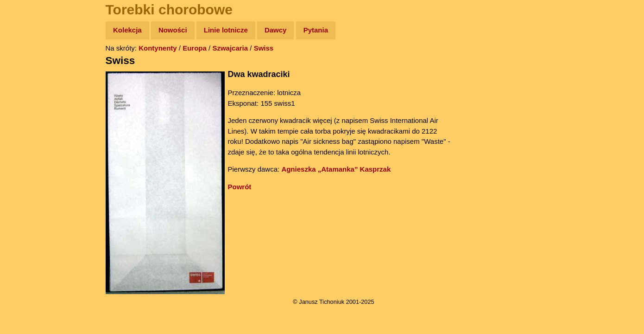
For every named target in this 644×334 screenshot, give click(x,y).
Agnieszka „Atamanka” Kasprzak (336, 169)
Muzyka (28, 138)
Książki (28, 120)
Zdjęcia (28, 84)
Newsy (27, 102)
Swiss (264, 48)
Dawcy (276, 30)
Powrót (240, 187)
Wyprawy (31, 66)
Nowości (173, 30)
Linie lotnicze (226, 30)
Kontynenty (158, 48)
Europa (195, 48)
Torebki (28, 191)
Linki (24, 173)
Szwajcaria (230, 48)
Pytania (316, 30)
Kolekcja (127, 30)
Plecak (27, 156)
